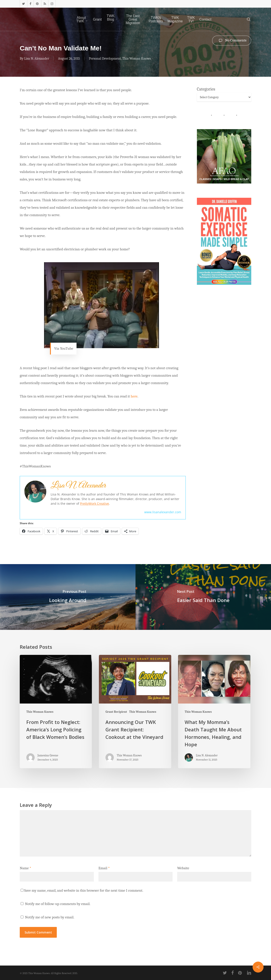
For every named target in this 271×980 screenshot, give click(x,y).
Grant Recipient (116, 712)
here (134, 396)
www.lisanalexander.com (163, 512)
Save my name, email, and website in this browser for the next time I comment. (84, 890)
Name (25, 868)
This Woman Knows (137, 59)
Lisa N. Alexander (37, 59)
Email (104, 868)
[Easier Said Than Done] (203, 597)
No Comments (232, 41)
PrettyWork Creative (94, 503)
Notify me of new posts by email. (50, 917)
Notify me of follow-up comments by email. (58, 904)
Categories (206, 89)
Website (183, 868)
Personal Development (105, 59)
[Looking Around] (68, 597)
